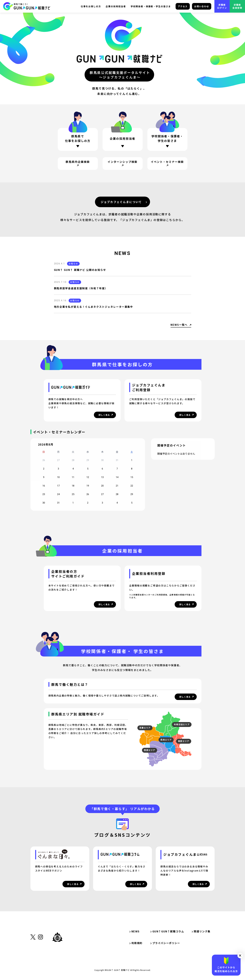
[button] (240, 956)
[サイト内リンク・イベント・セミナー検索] (167, 163)
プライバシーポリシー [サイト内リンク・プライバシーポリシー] (165, 943)
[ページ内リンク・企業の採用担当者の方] (123, 140)
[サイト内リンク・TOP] (27, 6)
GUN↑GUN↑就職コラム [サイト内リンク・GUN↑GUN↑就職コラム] (167, 931)
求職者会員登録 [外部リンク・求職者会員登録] (237, 6)
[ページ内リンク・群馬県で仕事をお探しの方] (78, 139)
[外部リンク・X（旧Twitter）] (33, 953)
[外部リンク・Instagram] (40, 953)
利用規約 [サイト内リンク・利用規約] (136, 943)
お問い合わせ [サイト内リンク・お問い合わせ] (202, 6)
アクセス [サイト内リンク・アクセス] (183, 6)
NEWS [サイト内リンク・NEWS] (135, 931)
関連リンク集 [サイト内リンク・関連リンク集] (202, 931)
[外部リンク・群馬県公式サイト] (57, 952)
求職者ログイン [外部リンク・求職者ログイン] (222, 6)
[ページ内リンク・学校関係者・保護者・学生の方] (167, 141)
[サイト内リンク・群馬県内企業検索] (78, 163)
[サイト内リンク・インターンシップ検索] (123, 163)
